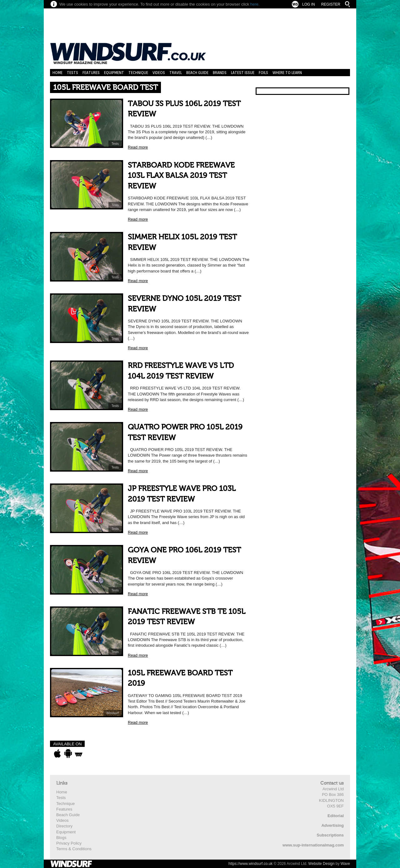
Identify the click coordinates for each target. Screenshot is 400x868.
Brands (220, 73)
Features (91, 73)
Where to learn (287, 73)
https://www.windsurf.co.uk (250, 864)
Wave (345, 864)
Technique (138, 73)
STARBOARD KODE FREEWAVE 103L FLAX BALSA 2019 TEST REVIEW (181, 176)
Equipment (114, 73)
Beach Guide (197, 73)
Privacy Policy (69, 843)
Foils (263, 73)
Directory (64, 826)
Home (57, 73)
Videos (159, 73)
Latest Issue (243, 73)
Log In (309, 4)
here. (255, 4)
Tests (72, 73)
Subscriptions (330, 835)
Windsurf (113, 713)
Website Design (322, 864)
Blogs (61, 838)
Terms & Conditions (74, 849)
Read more (138, 147)
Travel (176, 73)
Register (331, 4)
